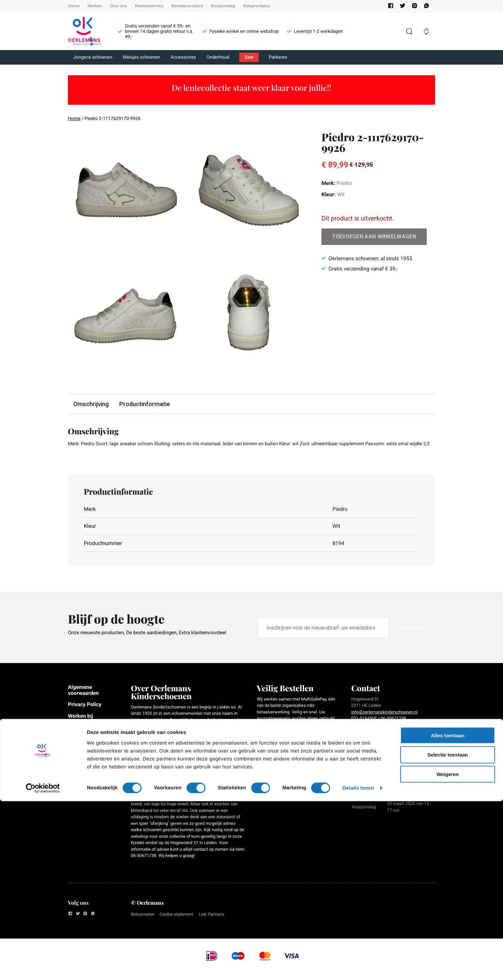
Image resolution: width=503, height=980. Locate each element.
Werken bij (81, 725)
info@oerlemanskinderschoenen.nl (385, 721)
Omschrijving (92, 404)
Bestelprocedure (187, 6)
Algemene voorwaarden (83, 699)
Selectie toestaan (448, 933)
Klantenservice (149, 6)
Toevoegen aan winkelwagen (374, 237)
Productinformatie (147, 404)
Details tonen (358, 967)
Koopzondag (223, 6)
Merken (95, 6)
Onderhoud (218, 57)
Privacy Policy (85, 714)
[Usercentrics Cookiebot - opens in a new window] (43, 967)
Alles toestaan (448, 914)
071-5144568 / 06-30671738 (379, 728)
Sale (249, 57)
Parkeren (278, 57)
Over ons (118, 6)
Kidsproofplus (256, 6)
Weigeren (447, 953)
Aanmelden (412, 637)
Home (74, 6)
